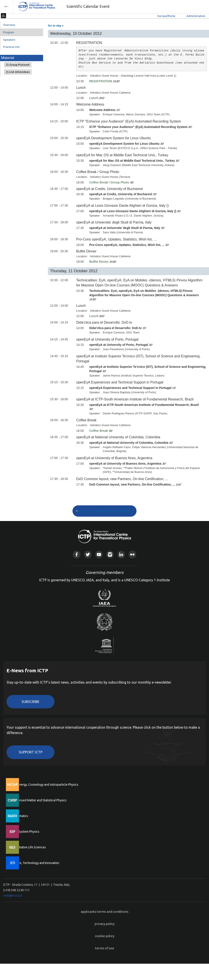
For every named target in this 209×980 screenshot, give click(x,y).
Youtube (99, 554)
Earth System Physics (25, 832)
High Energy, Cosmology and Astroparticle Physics (45, 785)
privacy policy (104, 924)
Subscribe (30, 702)
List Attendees (18, 72)
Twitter (88, 554)
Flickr (132, 554)
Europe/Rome (166, 16)
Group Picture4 (18, 65)
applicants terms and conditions (105, 912)
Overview (9, 25)
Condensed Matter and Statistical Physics (39, 800)
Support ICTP (31, 752)
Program (9, 32)
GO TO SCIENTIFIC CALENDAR (106, 511)
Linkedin (121, 554)
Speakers (9, 40)
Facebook (77, 554)
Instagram (110, 554)
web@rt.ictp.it (13, 896)
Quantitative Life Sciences (28, 847)
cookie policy (105, 936)
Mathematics (19, 816)
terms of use (105, 948)
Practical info (11, 47)
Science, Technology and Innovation (35, 863)
